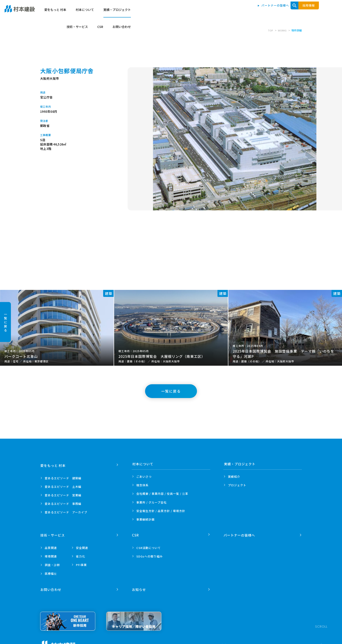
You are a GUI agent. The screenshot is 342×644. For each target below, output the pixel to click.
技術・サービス (267, 11)
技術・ (53, 534)
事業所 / (151, 502)
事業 (145, 519)
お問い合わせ (312, 11)
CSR (290, 11)
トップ (147, 11)
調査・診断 (52, 563)
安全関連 (82, 546)
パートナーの (240, 534)
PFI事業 (81, 563)
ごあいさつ (144, 477)
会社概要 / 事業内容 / (162, 494)
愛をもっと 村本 (172, 11)
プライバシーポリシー (97, 642)
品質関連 (51, 546)
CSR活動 (149, 546)
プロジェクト (237, 485)
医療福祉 (51, 572)
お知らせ (139, 586)
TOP (270, 30)
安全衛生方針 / (161, 511)
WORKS (282, 30)
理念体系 (142, 485)
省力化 (80, 555)
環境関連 (51, 555)
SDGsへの (150, 555)
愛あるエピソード (63, 477)
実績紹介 (234, 477)
